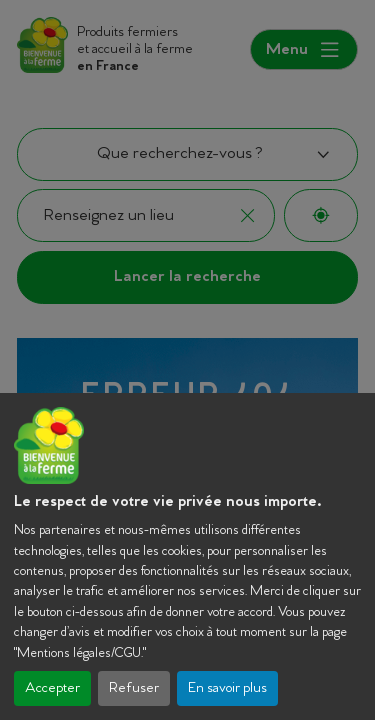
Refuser (134, 688)
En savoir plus (227, 688)
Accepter (52, 688)
